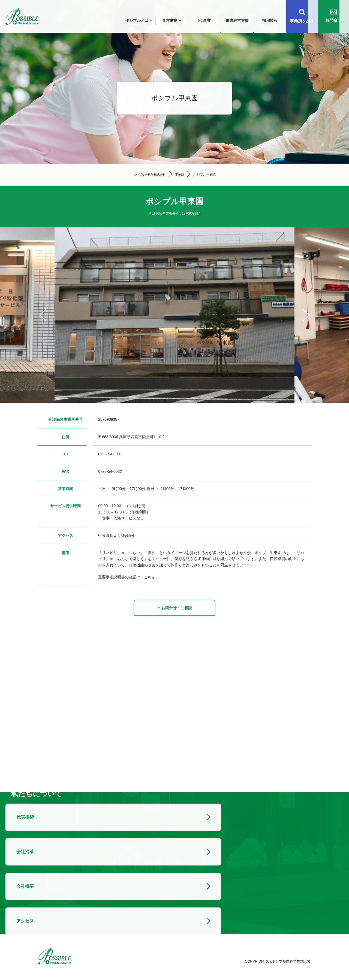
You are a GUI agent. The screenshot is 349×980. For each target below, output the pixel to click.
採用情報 (270, 21)
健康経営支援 (237, 21)
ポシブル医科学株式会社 (149, 175)
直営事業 (172, 21)
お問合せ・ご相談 (175, 608)
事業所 (181, 175)
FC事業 (205, 21)
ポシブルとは (139, 21)
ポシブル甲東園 (207, 175)
